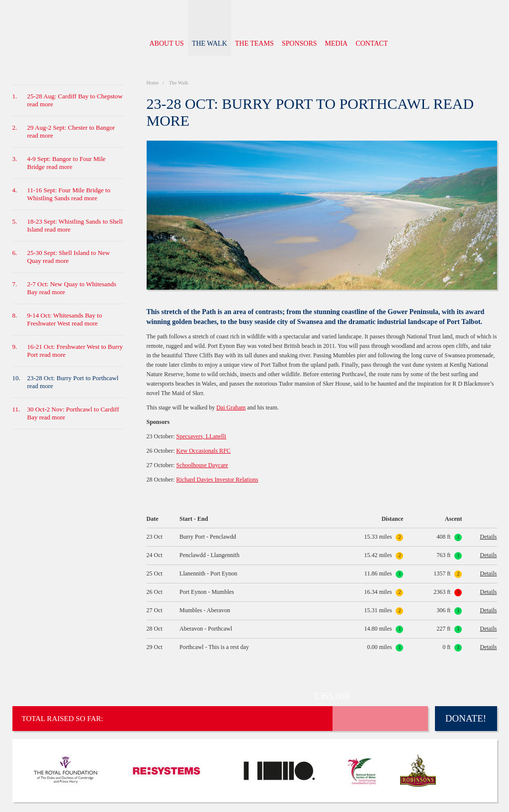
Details (489, 537)
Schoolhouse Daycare (202, 465)
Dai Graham (231, 407)
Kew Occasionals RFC (203, 451)
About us (167, 43)
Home (153, 83)
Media (337, 43)
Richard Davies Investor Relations (217, 480)
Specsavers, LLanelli (201, 436)
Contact (372, 43)
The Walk (210, 43)
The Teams (254, 43)
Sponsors (299, 43)
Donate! (466, 718)
